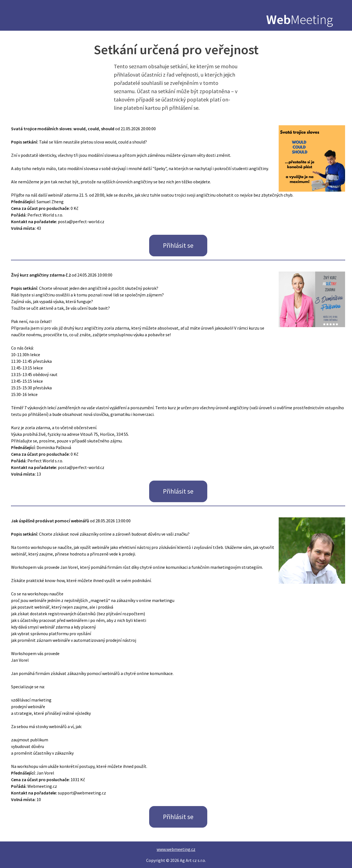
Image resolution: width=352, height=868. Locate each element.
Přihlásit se (178, 245)
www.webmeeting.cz (176, 849)
